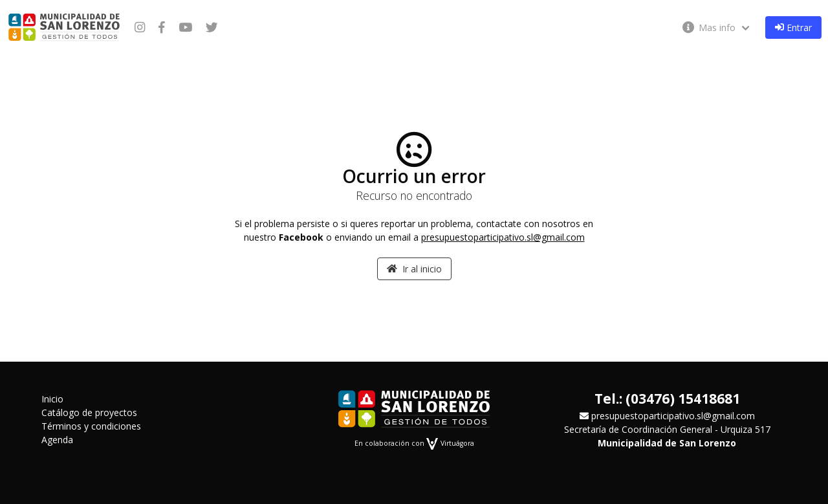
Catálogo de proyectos (89, 412)
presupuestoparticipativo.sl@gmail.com (503, 237)
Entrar (793, 27)
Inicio (52, 399)
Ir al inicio (414, 269)
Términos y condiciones (91, 426)
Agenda (57, 440)
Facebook (301, 237)
